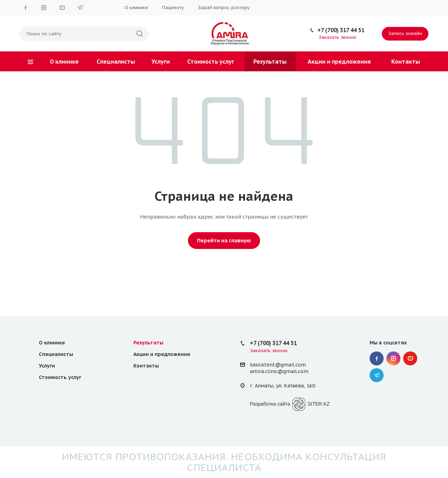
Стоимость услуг (211, 62)
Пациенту (173, 8)
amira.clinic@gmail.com (279, 371)
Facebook (26, 8)
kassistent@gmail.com (278, 365)
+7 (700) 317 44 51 (341, 30)
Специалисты (116, 62)
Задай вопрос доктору (224, 8)
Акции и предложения (339, 62)
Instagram (44, 8)
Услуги (161, 62)
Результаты (270, 62)
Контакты (406, 62)
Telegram (80, 8)
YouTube (62, 8)
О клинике (136, 8)
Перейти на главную (224, 240)
